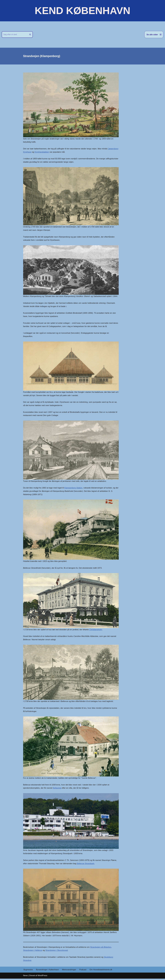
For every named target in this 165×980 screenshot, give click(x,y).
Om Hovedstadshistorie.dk (101, 971)
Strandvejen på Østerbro (101, 948)
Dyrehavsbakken (53, 152)
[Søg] (15, 35)
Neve (25, 977)
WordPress (43, 977)
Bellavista (57, 789)
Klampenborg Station (74, 489)
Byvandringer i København (48, 971)
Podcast (83, 971)
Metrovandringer (69, 971)
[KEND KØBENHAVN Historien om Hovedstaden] (82, 11)
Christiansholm (96, 630)
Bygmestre (28, 971)
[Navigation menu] (154, 35)
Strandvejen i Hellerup (33, 952)
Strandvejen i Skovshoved (57, 952)
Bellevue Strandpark (86, 865)
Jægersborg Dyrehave (33, 152)
